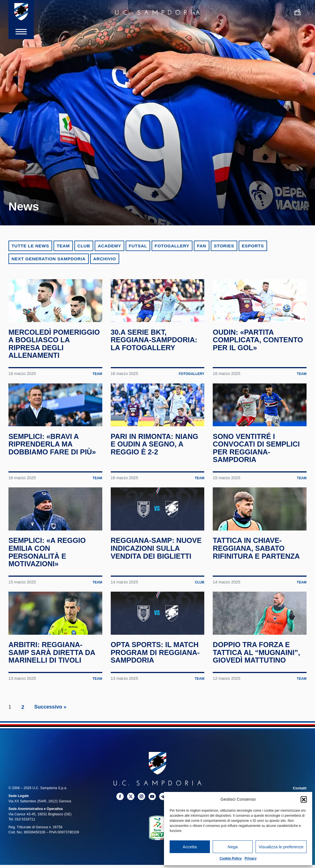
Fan (202, 246)
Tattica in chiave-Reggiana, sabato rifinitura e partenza (258, 575)
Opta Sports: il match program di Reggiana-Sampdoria (157, 688)
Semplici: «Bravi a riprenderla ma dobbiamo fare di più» (54, 462)
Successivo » (50, 743)
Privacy (251, 858)
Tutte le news (30, 246)
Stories (224, 246)
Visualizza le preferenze (281, 847)
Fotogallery (172, 246)
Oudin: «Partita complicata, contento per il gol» (258, 349)
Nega (233, 847)
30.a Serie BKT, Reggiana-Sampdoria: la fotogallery (156, 349)
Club (84, 246)
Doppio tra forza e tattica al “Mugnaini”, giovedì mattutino (258, 688)
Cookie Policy (231, 858)
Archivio (105, 259)
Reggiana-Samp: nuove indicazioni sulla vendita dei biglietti (148, 579)
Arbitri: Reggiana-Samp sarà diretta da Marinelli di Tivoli (54, 688)
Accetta (190, 847)
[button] (304, 799)
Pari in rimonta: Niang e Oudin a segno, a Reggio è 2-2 (156, 462)
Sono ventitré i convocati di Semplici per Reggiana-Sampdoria (258, 466)
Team (63, 246)
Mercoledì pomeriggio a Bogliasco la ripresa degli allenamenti (54, 353)
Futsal (138, 246)
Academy (109, 246)
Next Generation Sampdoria (49, 259)
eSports (253, 246)
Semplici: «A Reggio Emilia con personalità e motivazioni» (49, 579)
